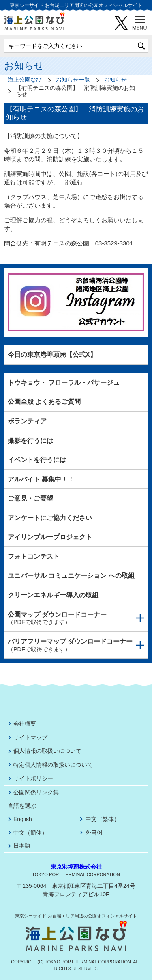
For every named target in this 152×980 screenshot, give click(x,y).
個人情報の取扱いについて (47, 751)
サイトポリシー (33, 778)
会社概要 (25, 724)
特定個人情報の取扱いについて (53, 765)
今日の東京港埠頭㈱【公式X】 (52, 354)
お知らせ (116, 80)
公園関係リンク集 (36, 792)
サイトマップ (30, 737)
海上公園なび (25, 80)
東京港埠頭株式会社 (76, 867)
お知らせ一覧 (73, 80)
